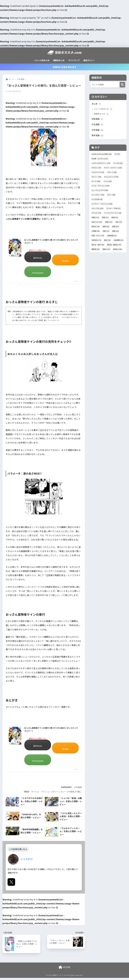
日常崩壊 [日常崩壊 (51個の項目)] (112, 236)
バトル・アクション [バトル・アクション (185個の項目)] (100, 186)
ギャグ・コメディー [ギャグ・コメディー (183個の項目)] (113, 168)
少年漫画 (78, 789)
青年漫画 (98, 136)
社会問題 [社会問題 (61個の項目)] (118, 241)
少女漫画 (98, 125)
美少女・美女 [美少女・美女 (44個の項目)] (98, 245)
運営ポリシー (89, 60)
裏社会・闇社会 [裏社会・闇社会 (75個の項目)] (114, 245)
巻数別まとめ (59, 60)
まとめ (97, 104)
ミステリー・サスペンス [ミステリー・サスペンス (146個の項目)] (102, 204)
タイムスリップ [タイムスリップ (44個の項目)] (111, 177)
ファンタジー (61, 794)
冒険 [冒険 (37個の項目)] (105, 218)
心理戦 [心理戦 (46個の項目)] (96, 232)
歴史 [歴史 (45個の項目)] (107, 241)
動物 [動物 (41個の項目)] (115, 218)
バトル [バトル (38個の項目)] (108, 182)
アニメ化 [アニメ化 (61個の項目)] (118, 164)
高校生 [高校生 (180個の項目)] (118, 250)
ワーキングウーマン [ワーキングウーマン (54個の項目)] (113, 213)
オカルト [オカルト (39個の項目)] (96, 168)
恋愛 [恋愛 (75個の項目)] (106, 232)
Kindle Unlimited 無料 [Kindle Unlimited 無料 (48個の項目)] (102, 155)
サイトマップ (74, 60)
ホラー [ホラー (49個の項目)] (111, 195)
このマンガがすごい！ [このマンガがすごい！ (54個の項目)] (101, 164)
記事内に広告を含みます (65, 67)
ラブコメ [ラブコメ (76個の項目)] (96, 213)
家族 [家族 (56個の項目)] (106, 227)
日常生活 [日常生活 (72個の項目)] (96, 241)
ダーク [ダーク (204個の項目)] (96, 182)
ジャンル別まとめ (42, 60)
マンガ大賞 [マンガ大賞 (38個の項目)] (97, 200)
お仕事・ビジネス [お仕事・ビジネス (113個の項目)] (100, 159)
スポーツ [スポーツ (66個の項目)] (112, 173)
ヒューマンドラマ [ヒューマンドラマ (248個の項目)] (100, 191)
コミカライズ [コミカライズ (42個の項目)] (98, 173)
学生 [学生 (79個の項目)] (119, 223)
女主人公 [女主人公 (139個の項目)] (97, 223)
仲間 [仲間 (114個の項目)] (95, 218)
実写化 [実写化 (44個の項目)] (96, 227)
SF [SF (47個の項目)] (117, 155)
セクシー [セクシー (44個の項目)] (96, 177)
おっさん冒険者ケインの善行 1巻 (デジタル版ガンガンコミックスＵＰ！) (51, 242)
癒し (80, 794)
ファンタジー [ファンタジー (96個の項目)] (98, 195)
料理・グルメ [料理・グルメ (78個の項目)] (98, 236)
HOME (64, 969)
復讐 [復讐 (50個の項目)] (115, 227)
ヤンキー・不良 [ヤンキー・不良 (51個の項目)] (113, 209)
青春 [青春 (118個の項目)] (106, 250)
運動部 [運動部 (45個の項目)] (96, 250)
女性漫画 (98, 119)
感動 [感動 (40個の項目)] (115, 232)
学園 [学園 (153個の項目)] (109, 223)
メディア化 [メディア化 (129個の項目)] (97, 209)
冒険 (72, 794)
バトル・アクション (42, 794)
